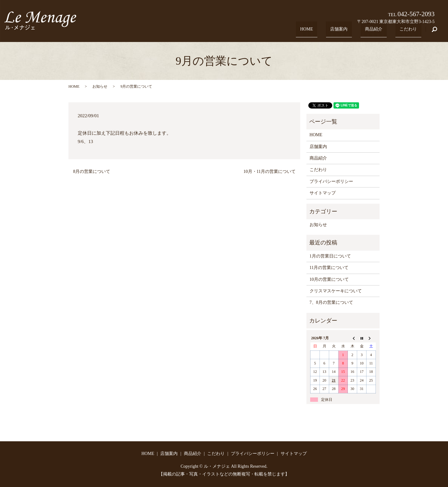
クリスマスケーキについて (336, 291)
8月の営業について (92, 172)
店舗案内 (349, 32)
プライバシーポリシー (331, 181)
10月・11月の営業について (270, 172)
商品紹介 (380, 32)
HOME (321, 32)
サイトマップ (323, 193)
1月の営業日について (330, 256)
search (438, 32)
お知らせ (100, 86)
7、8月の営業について (331, 302)
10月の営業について (329, 279)
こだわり (410, 32)
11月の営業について (329, 268)
